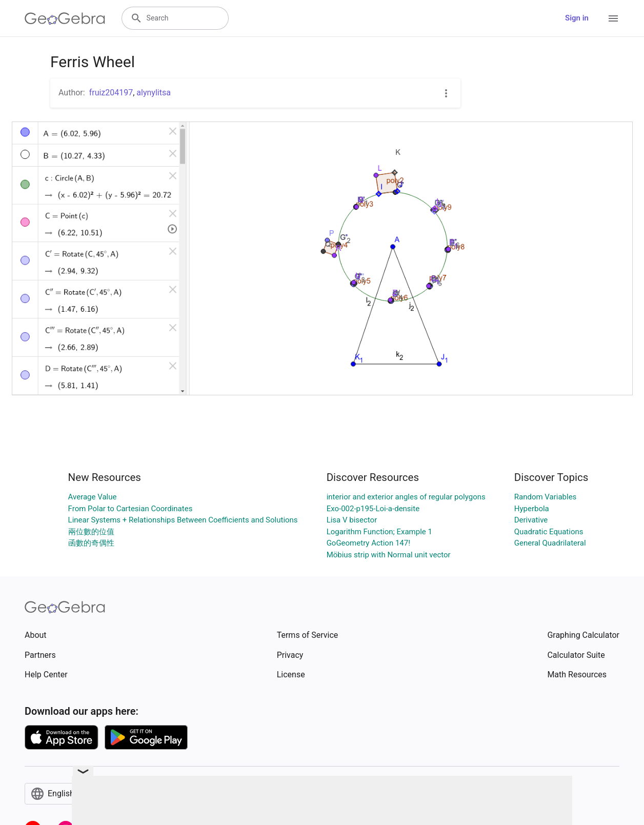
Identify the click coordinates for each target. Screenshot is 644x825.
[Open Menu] (613, 18)
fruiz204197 (111, 93)
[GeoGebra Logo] (65, 18)
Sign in (577, 18)
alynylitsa (154, 93)
